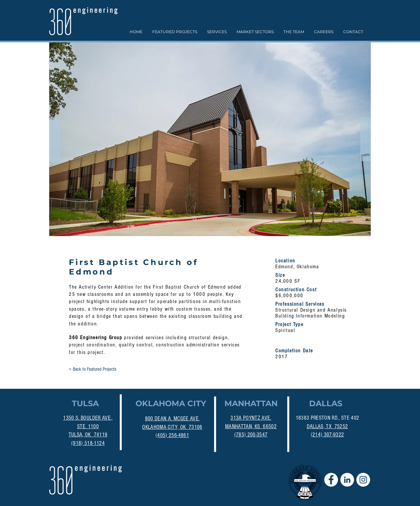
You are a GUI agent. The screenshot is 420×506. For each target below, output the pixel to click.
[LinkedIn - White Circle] (347, 480)
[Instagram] (363, 480)
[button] (210, 139)
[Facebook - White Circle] (331, 480)
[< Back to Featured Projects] (93, 369)
